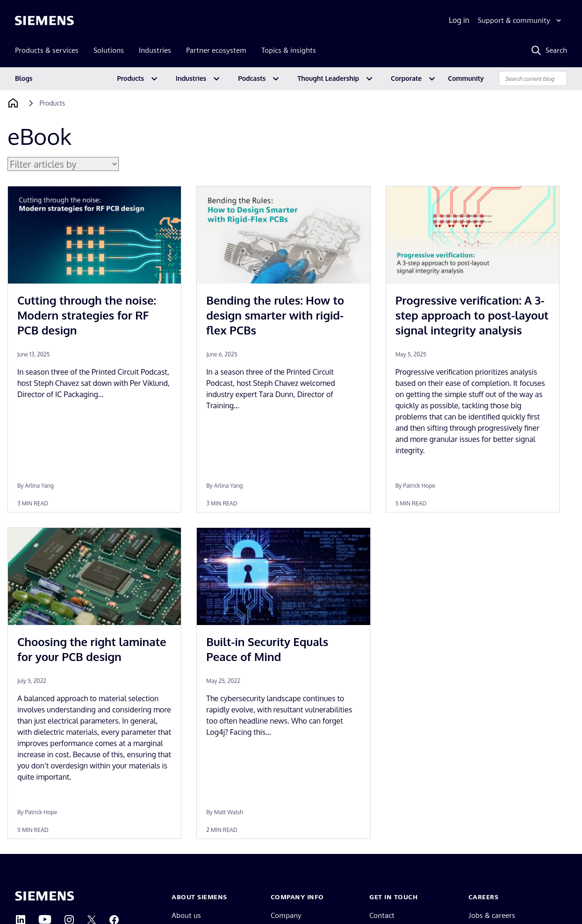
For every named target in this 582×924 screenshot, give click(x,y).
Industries (191, 78)
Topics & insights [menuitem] (289, 50)
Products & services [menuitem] (47, 50)
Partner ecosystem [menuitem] (216, 50)
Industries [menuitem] (155, 50)
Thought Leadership (328, 78)
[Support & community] (521, 21)
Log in (459, 20)
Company (286, 915)
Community (466, 78)
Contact (382, 915)
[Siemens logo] (44, 21)
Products (130, 78)
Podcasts (252, 78)
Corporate (406, 78)
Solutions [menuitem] (109, 50)
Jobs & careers (492, 915)
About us (186, 915)
